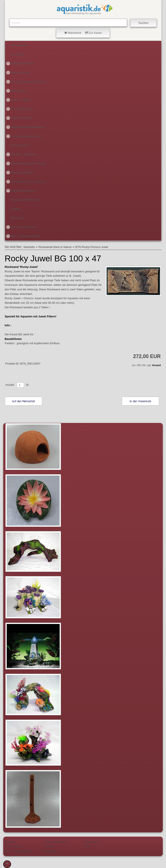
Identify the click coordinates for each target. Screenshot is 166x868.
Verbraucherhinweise (56, 842)
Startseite (19, 45)
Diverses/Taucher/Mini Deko (26, 82)
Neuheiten (17, 54)
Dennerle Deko (18, 72)
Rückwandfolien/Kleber (25, 200)
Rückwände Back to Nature (26, 182)
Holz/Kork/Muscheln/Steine (26, 127)
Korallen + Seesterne (22, 154)
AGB (87, 846)
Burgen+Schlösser (20, 63)
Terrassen (17, 218)
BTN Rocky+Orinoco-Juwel (92, 247)
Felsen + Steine (18, 100)
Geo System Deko (20, 109)
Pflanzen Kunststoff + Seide (26, 163)
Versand (156, 365)
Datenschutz (91, 842)
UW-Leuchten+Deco (21, 227)
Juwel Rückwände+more (24, 136)
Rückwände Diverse (21, 191)
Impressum (51, 851)
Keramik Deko (20, 145)
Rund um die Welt (20, 172)
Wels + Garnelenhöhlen (23, 236)
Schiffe (15, 209)
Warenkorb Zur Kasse (83, 33)
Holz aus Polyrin (19, 118)
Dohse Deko (16, 91)
